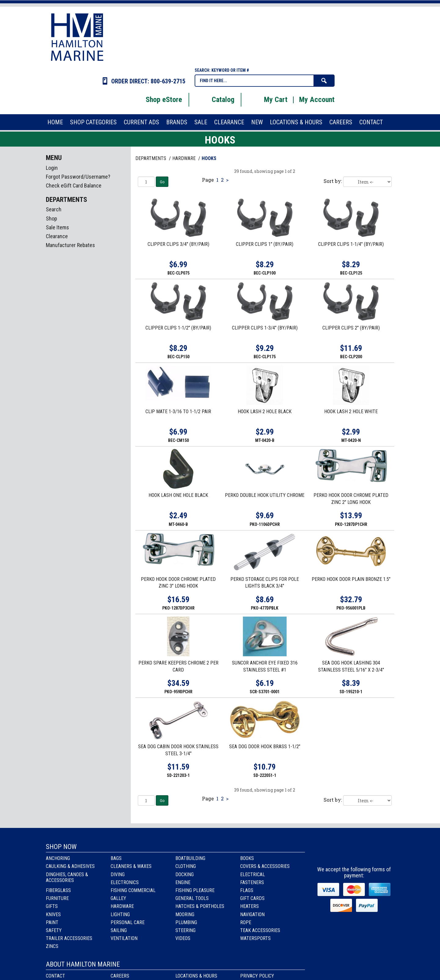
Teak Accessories (260, 930)
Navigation (252, 914)
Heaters (249, 906)
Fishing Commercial (133, 890)
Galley (118, 898)
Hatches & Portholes (200, 906)
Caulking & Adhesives (70, 866)
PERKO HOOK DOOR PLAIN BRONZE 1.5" (351, 579)
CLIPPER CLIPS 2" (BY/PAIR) (351, 328)
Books (247, 858)
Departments (151, 158)
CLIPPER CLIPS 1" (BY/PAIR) (265, 244)
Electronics (125, 882)
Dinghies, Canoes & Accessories (67, 877)
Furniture (57, 898)
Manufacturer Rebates (70, 245)
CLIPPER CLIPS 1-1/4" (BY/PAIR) (351, 244)
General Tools (192, 898)
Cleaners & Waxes (131, 866)
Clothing (186, 866)
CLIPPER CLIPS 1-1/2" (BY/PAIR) (178, 328)
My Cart (268, 100)
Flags (247, 890)
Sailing (119, 930)
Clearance (57, 236)
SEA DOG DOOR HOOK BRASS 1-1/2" (265, 747)
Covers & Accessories (265, 866)
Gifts (52, 906)
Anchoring (58, 858)
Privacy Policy (257, 976)
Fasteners (252, 882)
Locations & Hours (196, 976)
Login (52, 168)
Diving (118, 874)
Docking (185, 874)
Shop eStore (156, 100)
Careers (120, 976)
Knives (53, 914)
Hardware (122, 906)
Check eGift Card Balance (74, 186)
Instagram (355, 852)
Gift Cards (252, 898)
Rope (246, 922)
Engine (183, 882)
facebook (338, 852)
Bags (116, 858)
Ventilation (124, 938)
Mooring (185, 914)
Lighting (120, 914)
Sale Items (57, 227)
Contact (55, 976)
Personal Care (128, 922)
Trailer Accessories (69, 938)
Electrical (253, 874)
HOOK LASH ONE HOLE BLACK (178, 495)
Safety (54, 930)
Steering (185, 930)
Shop (51, 219)
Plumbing (186, 922)
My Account (317, 100)
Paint (52, 922)
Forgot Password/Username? (78, 177)
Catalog (215, 100)
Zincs (52, 946)
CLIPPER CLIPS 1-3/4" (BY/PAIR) (265, 328)
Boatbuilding (190, 858)
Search (54, 209)
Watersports (255, 938)
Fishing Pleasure (195, 890)
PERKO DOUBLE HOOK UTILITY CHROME (265, 495)
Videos (183, 938)
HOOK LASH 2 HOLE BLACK (265, 412)
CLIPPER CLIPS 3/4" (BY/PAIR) (178, 244)
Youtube (371, 852)
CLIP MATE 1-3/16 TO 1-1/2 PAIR (178, 412)
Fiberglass (58, 890)
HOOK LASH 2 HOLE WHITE (351, 412)
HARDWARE (185, 158)
